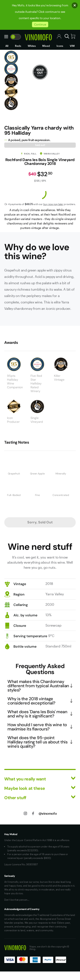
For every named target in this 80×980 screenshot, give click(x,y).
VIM (72, 46)
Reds (18, 46)
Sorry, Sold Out (40, 522)
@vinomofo (48, 813)
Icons (60, 46)
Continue (40, 24)
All (7, 46)
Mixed (46, 46)
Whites (32, 46)
